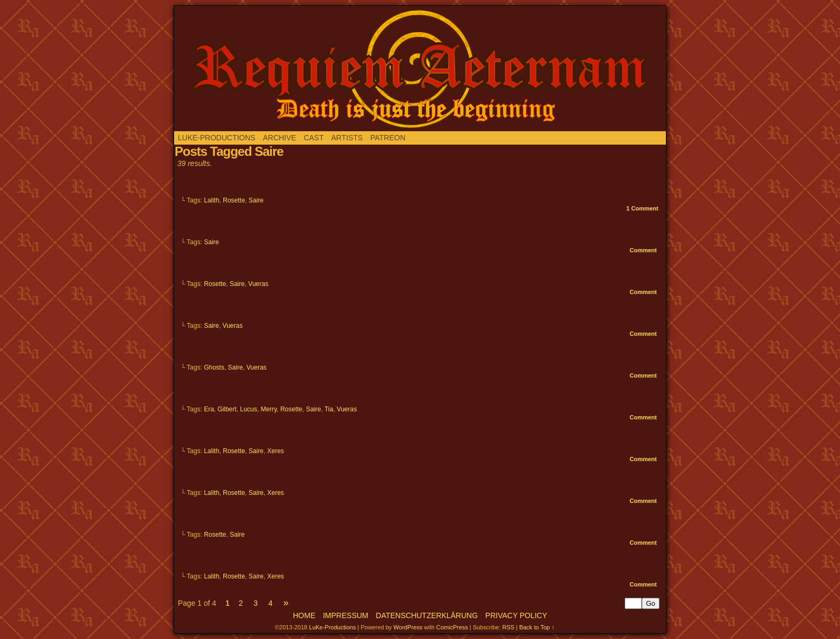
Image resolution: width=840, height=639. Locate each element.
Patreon (388, 138)
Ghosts (214, 367)
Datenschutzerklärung (427, 615)
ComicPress (452, 627)
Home (304, 615)
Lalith (212, 200)
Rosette (234, 200)
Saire (256, 200)
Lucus (249, 409)
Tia (329, 409)
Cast (314, 138)
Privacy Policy (516, 615)
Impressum (346, 615)
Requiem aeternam (420, 69)
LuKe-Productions (217, 138)
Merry (269, 409)
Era (209, 409)
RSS (509, 627)
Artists (347, 138)
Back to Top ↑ (537, 627)
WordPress (408, 627)
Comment (642, 208)
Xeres (276, 451)
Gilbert (227, 409)
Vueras (258, 284)
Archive (280, 138)
